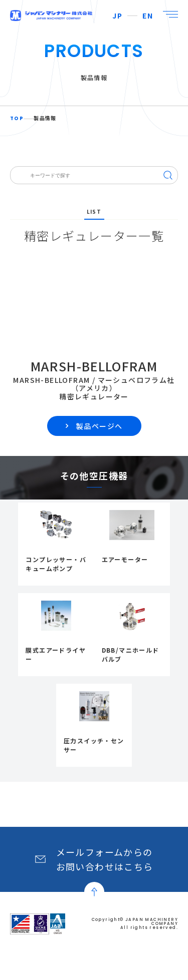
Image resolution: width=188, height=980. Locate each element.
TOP (17, 119)
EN (148, 16)
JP (117, 16)
